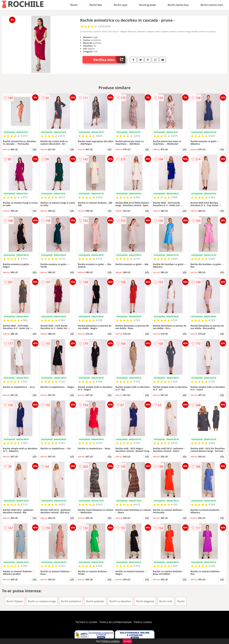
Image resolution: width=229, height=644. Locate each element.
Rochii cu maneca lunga (42, 601)
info (35, 149)
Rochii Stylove (15, 601)
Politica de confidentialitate (116, 622)
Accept (127, 641)
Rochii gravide (147, 5)
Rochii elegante (145, 601)
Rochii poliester (95, 601)
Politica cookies (143, 622)
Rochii (74, 5)
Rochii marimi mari (212, 5)
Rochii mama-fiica (178, 5)
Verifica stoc (109, 60)
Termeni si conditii (86, 622)
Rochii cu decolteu (120, 601)
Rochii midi (166, 601)
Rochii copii (121, 5)
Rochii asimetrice (71, 601)
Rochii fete (96, 5)
